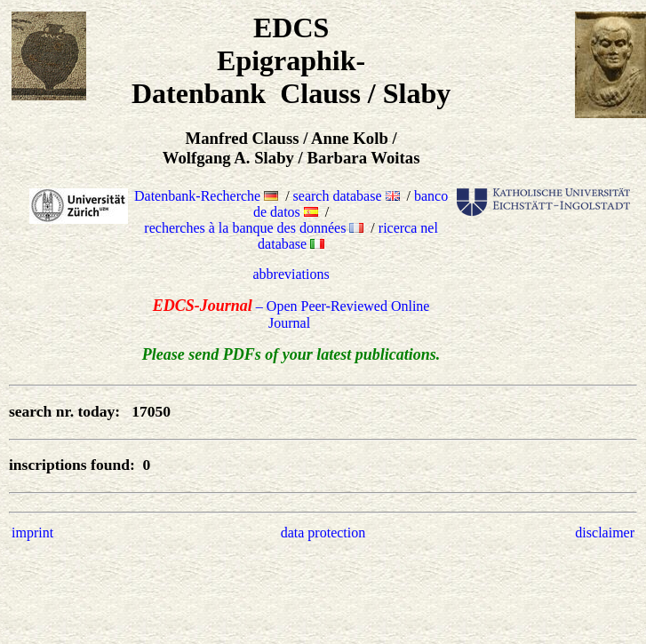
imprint (32, 533)
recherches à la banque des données (254, 228)
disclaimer (605, 533)
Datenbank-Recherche (206, 196)
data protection (323, 533)
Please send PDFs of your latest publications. (291, 354)
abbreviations (291, 274)
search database (347, 196)
